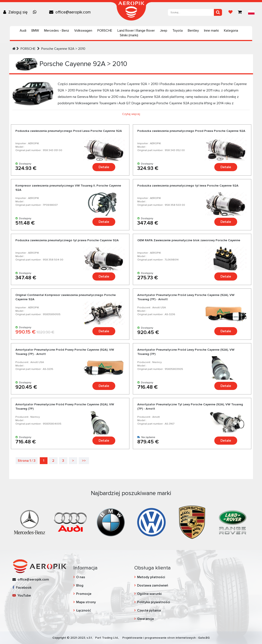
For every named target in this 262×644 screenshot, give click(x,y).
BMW (35, 31)
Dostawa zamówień (153, 585)
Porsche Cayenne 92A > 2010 (63, 49)
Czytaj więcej (131, 114)
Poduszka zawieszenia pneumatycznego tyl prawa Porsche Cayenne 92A (67, 240)
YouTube (22, 595)
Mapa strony (86, 602)
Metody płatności (151, 577)
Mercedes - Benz (57, 31)
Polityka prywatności (154, 602)
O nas (81, 577)
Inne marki (211, 31)
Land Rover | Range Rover (136, 31)
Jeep (164, 31)
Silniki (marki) (129, 35)
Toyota (178, 31)
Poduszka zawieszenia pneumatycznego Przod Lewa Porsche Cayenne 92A (69, 131)
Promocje (84, 594)
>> (84, 461)
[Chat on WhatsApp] (36, 12)
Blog (80, 585)
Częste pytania (149, 610)
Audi (23, 31)
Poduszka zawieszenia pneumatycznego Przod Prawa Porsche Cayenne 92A (191, 131)
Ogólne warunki (149, 594)
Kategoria (231, 31)
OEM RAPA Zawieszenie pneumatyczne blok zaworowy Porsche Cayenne (189, 240)
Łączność (84, 610)
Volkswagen (83, 31)
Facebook (22, 588)
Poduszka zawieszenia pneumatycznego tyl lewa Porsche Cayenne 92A (188, 186)
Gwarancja (145, 619)
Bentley (193, 31)
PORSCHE (105, 31)
